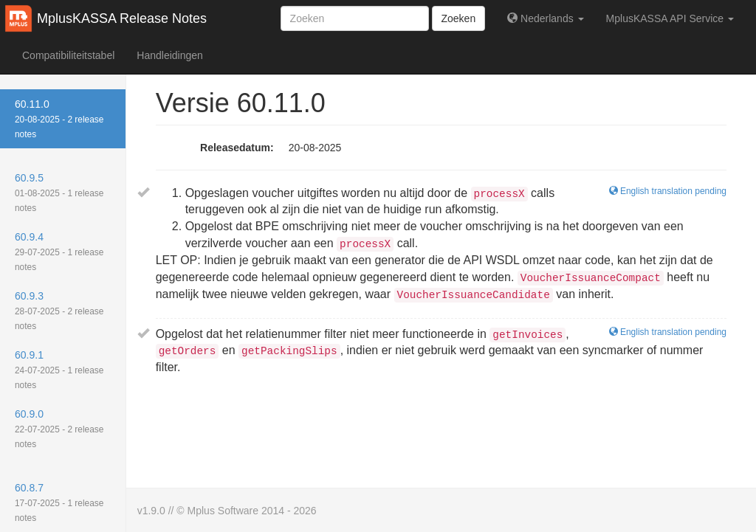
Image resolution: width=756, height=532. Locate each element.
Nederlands (545, 18)
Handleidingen (170, 55)
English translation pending (668, 332)
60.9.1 (59, 370)
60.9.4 (59, 252)
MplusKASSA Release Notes (122, 18)
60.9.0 (59, 429)
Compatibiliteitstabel (68, 55)
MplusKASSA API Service (670, 18)
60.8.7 (59, 502)
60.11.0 (59, 119)
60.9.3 (59, 311)
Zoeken (459, 18)
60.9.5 (59, 193)
